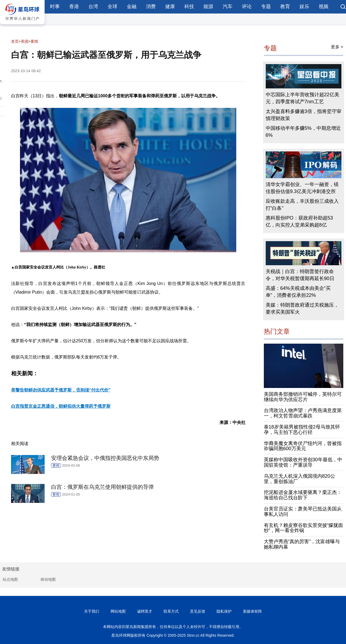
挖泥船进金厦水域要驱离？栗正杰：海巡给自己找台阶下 (303, 495)
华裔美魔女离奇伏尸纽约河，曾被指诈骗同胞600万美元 (303, 446)
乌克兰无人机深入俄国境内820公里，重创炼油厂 (300, 479)
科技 (189, 6)
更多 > (337, 47)
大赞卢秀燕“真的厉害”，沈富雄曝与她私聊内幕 (302, 544)
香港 (74, 6)
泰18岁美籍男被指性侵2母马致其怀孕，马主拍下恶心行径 (302, 430)
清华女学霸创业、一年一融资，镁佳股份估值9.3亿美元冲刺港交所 (302, 188)
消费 (151, 6)
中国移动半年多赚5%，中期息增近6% (303, 132)
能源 (208, 6)
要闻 (34, 41)
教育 (285, 6)
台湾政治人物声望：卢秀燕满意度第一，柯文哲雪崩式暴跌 (303, 413)
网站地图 (118, 611)
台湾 (93, 6)
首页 (15, 41)
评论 (247, 6)
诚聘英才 (145, 611)
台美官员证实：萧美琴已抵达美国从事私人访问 (303, 512)
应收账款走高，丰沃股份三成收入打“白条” (302, 205)
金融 (132, 6)
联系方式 (171, 611)
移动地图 (48, 579)
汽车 (228, 6)
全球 (112, 6)
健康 (170, 6)
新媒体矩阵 (252, 611)
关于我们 (92, 611)
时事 (55, 6)
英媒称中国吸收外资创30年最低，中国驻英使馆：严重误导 (303, 462)
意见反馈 (198, 611)
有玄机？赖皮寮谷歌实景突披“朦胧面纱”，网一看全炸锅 (304, 528)
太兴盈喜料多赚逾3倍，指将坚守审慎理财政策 (304, 115)
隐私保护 (224, 611)
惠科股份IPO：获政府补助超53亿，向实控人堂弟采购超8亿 (299, 221)
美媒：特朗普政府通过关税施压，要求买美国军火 (302, 308)
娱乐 (304, 6)
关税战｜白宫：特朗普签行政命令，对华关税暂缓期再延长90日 (300, 275)
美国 (25, 41)
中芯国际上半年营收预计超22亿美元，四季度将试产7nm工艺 (302, 98)
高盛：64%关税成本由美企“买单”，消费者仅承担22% (298, 292)
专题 (266, 6)
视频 (324, 6)
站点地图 (10, 579)
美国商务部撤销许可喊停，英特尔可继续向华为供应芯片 (303, 397)
